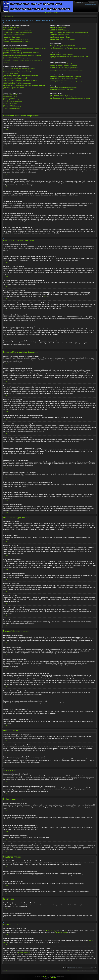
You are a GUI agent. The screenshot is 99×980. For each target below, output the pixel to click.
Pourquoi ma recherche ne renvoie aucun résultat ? (64, 66)
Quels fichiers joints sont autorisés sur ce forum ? (64, 88)
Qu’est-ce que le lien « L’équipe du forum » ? (63, 39)
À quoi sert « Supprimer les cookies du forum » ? (16, 41)
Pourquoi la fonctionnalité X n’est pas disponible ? (64, 97)
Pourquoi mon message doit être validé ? (14, 87)
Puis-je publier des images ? (11, 100)
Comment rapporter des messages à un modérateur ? (18, 84)
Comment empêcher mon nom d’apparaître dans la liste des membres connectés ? (26, 49)
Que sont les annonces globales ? (12, 102)
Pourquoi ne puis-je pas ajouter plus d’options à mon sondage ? (21, 75)
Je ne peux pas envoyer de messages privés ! (63, 45)
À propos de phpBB (61, 932)
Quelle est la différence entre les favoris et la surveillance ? (66, 77)
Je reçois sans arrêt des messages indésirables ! (64, 47)
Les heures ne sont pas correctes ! (13, 50)
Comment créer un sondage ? (11, 73)
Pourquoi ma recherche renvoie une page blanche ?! (65, 67)
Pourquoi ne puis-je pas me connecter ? (14, 34)
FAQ (42, 13)
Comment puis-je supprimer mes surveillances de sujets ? (66, 82)
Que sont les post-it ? (9, 105)
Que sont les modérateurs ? (58, 29)
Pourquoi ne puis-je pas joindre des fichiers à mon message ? (20, 80)
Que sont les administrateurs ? (59, 27)
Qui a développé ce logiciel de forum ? (61, 95)
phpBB (46, 297)
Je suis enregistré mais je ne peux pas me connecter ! (18, 33)
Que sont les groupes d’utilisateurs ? (60, 31)
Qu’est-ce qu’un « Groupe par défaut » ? (61, 38)
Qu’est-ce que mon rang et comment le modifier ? (17, 59)
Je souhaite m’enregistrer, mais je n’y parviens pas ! (17, 31)
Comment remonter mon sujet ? (12, 89)
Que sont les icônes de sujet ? (11, 108)
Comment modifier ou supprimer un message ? (16, 70)
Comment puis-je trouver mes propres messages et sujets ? (67, 71)
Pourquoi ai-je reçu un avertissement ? (14, 82)
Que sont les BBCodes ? (10, 95)
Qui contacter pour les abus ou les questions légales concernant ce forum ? (71, 99)
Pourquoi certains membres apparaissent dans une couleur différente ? (70, 36)
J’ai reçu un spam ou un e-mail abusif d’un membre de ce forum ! (68, 49)
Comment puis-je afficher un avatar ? (13, 57)
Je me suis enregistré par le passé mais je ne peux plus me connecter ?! (23, 36)
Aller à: (64, 968)
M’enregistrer (48, 13)
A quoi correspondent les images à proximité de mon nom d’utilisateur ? (23, 55)
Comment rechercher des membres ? (61, 69)
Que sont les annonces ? (10, 103)
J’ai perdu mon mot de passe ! (11, 38)
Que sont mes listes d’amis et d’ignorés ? (62, 55)
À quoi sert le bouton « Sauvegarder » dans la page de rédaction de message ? (25, 85)
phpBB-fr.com (52, 979)
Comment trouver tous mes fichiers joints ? (62, 89)
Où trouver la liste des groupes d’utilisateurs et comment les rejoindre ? (70, 33)
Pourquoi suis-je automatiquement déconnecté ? (16, 39)
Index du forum (9, 16)
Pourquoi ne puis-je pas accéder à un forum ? (16, 79)
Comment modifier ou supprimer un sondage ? (16, 77)
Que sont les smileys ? (9, 98)
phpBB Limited (51, 930)
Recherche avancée (90, 4)
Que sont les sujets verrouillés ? (12, 107)
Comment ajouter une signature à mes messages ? (17, 72)
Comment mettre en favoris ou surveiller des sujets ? (65, 78)
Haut (7, 129)
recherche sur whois (24, 953)
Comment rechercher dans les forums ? (61, 64)
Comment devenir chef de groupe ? (60, 34)
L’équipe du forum (50, 971)
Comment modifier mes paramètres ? (13, 47)
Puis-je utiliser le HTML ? (10, 97)
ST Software (53, 978)
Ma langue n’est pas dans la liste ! (12, 54)
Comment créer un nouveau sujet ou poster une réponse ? (19, 68)
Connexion (55, 13)
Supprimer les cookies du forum (63, 971)
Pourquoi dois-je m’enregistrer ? (12, 27)
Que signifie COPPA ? (9, 29)
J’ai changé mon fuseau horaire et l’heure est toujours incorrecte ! (21, 52)
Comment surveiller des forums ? (59, 80)
